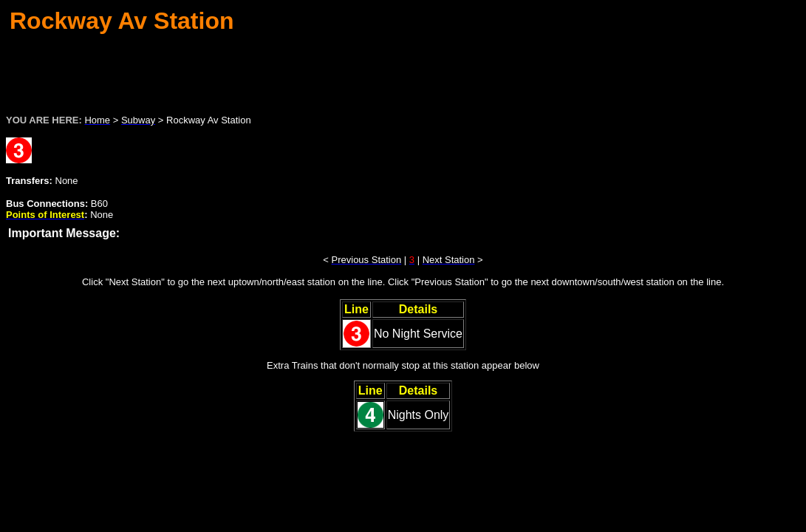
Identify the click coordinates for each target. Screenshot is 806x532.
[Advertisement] (403, 69)
